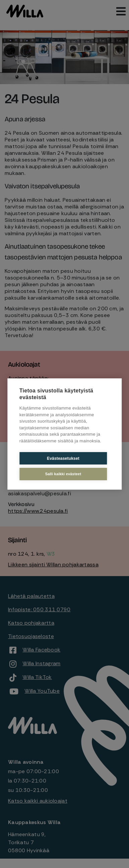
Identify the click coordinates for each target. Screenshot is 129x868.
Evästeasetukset (63, 458)
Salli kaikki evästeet (63, 474)
